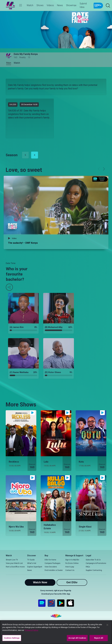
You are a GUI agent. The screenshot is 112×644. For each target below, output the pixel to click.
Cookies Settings (12, 638)
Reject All (99, 638)
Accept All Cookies (77, 638)
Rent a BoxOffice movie (15, 567)
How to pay (70, 567)
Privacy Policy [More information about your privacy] (32, 630)
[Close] (107, 625)
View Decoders (51, 567)
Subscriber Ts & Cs (93, 560)
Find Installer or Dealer (54, 570)
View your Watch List (14, 563)
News (30, 570)
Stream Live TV (12, 560)
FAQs (88, 567)
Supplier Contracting (94, 570)
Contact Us (70, 570)
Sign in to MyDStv (72, 560)
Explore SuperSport (35, 567)
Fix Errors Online (72, 563)
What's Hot (32, 563)
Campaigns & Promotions (96, 563)
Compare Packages (52, 563)
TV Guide (31, 560)
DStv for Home (50, 560)
